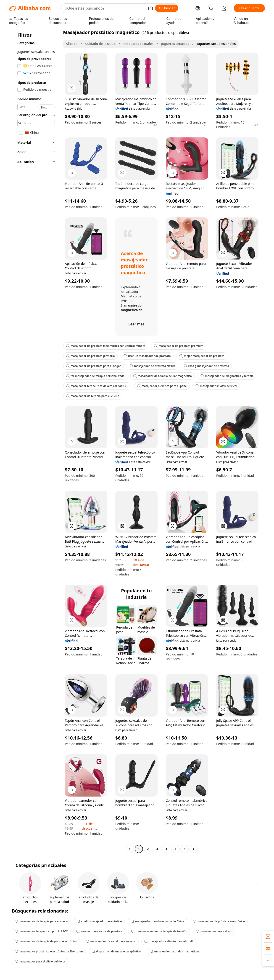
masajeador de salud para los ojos (111, 941)
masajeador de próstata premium (179, 346)
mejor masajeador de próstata (202, 356)
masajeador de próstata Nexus (152, 366)
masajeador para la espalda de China (157, 921)
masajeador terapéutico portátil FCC (41, 931)
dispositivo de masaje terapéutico (116, 951)
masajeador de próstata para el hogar (94, 366)
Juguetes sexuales (175, 44)
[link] (268, 937)
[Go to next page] (194, 849)
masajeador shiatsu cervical (216, 386)
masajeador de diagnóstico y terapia (227, 376)
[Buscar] (167, 8)
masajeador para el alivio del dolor (40, 961)
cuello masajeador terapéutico (99, 921)
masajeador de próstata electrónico (219, 921)
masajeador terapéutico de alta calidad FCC (97, 386)
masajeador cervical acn (214, 931)
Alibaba (72, 44)
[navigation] (35, 441)
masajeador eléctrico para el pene (162, 386)
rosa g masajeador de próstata (206, 366)
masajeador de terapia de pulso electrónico (46, 941)
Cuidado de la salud (100, 44)
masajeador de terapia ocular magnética (162, 376)
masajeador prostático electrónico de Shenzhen (49, 951)
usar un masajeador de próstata (147, 356)
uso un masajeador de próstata (99, 931)
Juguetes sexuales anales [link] (216, 44)
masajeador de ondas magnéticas (174, 951)
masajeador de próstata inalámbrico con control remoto (106, 346)
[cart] (212, 9)
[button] (150, 8)
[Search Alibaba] (105, 8)
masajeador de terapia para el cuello (93, 396)
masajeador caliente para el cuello (169, 941)
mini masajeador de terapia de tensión (159, 931)
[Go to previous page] (130, 849)
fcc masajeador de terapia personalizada (95, 376)
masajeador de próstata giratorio (90, 356)
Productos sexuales (138, 44)
